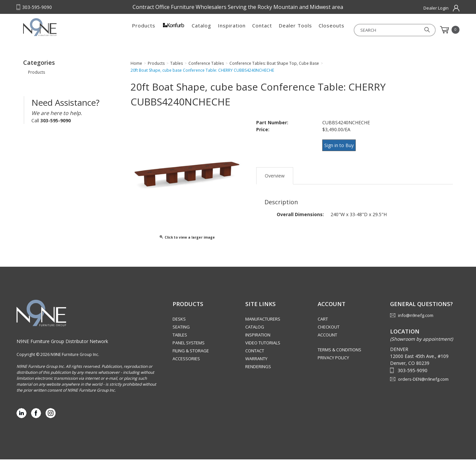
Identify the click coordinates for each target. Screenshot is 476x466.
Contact (262, 30)
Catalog (201, 30)
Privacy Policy (333, 364)
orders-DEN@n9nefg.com (423, 386)
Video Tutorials (263, 349)
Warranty (256, 365)
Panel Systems (189, 349)
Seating (181, 333)
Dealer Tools (295, 30)
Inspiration (232, 30)
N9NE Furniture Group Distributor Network (62, 348)
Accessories (186, 365)
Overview (275, 178)
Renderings (258, 373)
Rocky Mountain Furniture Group (64, 32)
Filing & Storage (191, 357)
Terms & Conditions (339, 356)
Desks (179, 326)
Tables (180, 341)
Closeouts (332, 30)
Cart (323, 326)
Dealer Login (436, 8)
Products (144, 30)
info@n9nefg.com (416, 322)
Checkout (329, 333)
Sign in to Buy (341, 151)
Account (327, 341)
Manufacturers (263, 326)
